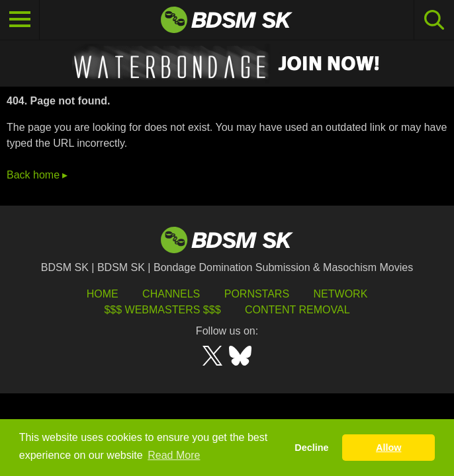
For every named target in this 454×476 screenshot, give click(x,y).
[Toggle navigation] (20, 20)
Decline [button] (311, 448)
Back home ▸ (37, 175)
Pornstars (257, 294)
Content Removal (297, 310)
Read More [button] (174, 455)
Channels (171, 294)
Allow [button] (388, 448)
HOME (103, 294)
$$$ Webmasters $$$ (162, 310)
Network (341, 294)
